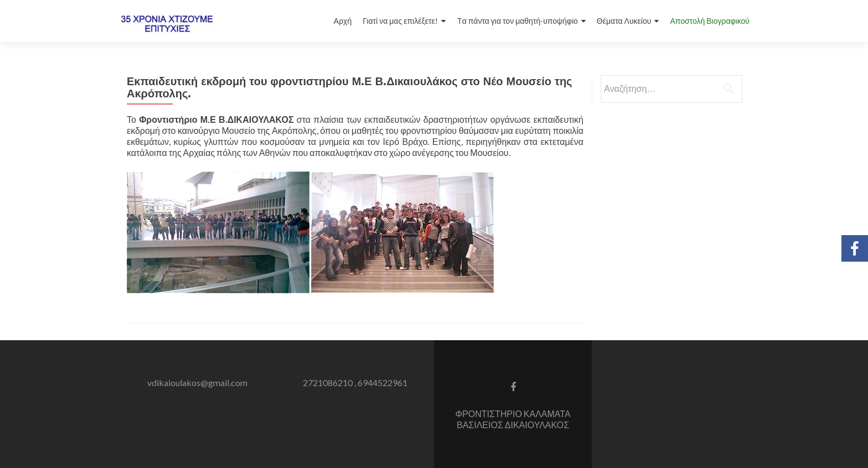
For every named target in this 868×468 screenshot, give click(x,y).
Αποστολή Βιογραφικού (710, 21)
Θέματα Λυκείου (624, 21)
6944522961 (383, 383)
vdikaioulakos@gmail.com (197, 383)
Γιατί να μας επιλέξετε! (400, 21)
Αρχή (343, 21)
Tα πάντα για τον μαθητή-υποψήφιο (517, 21)
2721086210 (328, 383)
